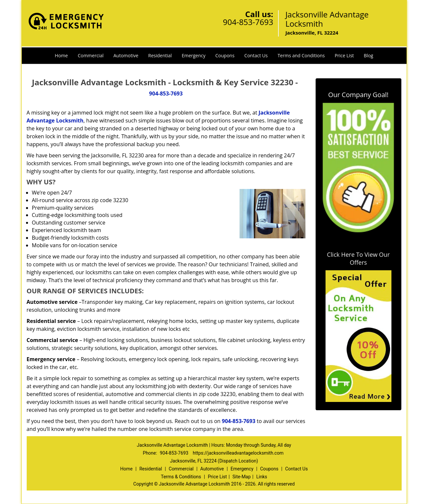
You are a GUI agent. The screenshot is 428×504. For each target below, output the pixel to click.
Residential (160, 55)
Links (262, 477)
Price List (344, 55)
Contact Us (256, 55)
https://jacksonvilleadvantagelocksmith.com (238, 453)
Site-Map (242, 477)
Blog (369, 55)
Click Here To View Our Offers (358, 258)
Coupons (225, 55)
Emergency (193, 55)
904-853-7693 (248, 22)
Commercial (91, 55)
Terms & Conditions (181, 477)
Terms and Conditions (301, 55)
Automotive (126, 55)
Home (61, 55)
